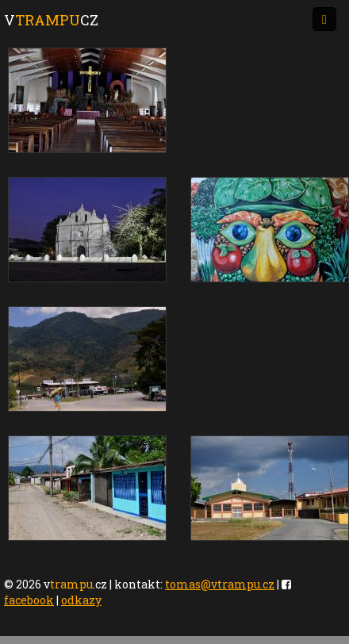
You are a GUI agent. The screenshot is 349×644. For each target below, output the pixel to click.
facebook (29, 600)
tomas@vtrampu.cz (220, 584)
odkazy (81, 600)
